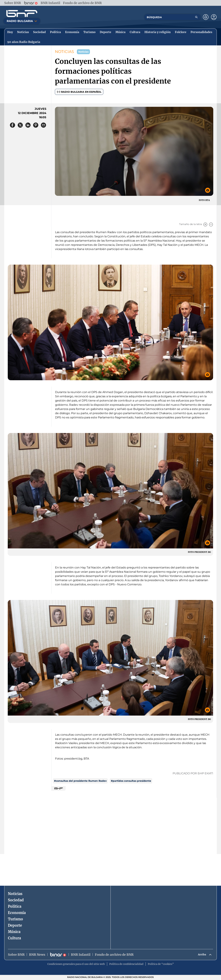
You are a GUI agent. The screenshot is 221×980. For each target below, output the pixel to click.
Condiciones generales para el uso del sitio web (76, 965)
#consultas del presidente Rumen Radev (80, 781)
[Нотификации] (206, 17)
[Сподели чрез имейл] (43, 125)
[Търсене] (196, 17)
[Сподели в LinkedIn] (28, 125)
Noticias (15, 894)
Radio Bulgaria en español (79, 92)
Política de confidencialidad (126, 965)
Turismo (15, 919)
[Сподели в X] (20, 125)
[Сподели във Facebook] (12, 125)
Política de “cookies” (161, 965)
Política (15, 906)
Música (14, 932)
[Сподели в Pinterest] (36, 125)
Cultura (14, 938)
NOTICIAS (64, 52)
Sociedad (16, 900)
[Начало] (22, 14)
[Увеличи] (205, 225)
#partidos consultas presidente (131, 781)
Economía (17, 913)
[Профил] (214, 17)
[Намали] (211, 225)
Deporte (15, 925)
